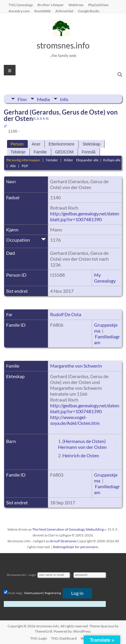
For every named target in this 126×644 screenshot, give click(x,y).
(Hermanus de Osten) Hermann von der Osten (82, 444)
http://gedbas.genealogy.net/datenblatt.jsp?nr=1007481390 (85, 216)
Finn (22, 99)
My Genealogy (105, 278)
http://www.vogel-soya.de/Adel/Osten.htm (75, 420)
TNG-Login (39, 638)
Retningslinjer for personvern (76, 547)
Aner (36, 144)
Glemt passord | (34, 593)
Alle (13, 166)
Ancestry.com (19, 11)
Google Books (89, 11)
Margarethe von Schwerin (76, 366)
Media (43, 99)
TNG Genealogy (21, 5)
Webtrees (76, 5)
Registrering (53, 593)
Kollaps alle (112, 160)
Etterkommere (62, 144)
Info (64, 99)
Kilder (69, 160)
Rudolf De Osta (66, 314)
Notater (52, 160)
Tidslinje (18, 152)
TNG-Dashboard (64, 638)
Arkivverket (64, 11)
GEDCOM (64, 152)
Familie (40, 152)
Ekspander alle (87, 160)
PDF (25, 166)
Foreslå (89, 152)
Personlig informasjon (23, 160)
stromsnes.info (63, 45)
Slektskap (92, 144)
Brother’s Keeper (51, 5)
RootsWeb (42, 11)
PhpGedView (98, 5)
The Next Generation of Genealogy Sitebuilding (68, 529)
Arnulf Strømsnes (63, 541)
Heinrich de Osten (81, 455)
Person (17, 144)
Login (32, 575)
